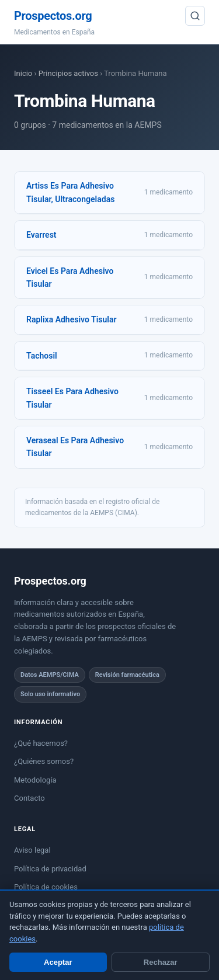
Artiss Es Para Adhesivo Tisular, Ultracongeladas (70, 192)
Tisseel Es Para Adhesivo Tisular (72, 398)
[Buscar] (195, 16)
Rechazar (161, 962)
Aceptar (58, 962)
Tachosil (42, 356)
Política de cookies (46, 887)
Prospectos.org (53, 16)
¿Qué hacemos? (41, 743)
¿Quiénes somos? (44, 761)
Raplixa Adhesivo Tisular (71, 319)
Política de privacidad (50, 869)
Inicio (23, 73)
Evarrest (41, 235)
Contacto (29, 798)
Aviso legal (32, 850)
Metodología (35, 780)
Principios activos (68, 73)
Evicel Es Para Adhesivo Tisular (70, 277)
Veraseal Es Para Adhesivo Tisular (75, 447)
